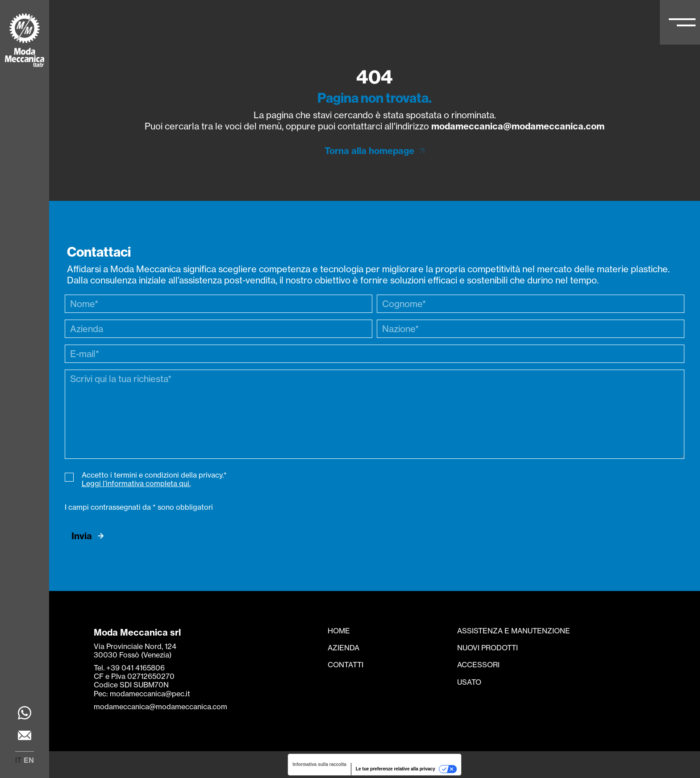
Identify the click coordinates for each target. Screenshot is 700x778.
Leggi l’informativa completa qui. (136, 483)
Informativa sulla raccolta (319, 764)
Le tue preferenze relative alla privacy (396, 769)
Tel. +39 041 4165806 (129, 668)
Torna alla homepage (369, 151)
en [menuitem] (29, 760)
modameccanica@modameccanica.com (518, 126)
